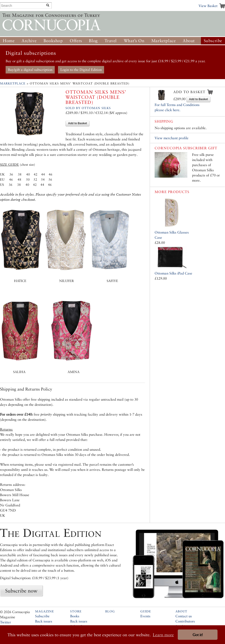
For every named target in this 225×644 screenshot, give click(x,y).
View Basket (208, 6)
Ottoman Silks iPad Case (173, 273)
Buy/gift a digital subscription (30, 70)
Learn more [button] (163, 635)
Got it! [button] (198, 635)
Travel (111, 41)
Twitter (5, 622)
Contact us (184, 616)
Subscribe (213, 41)
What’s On (134, 41)
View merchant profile (172, 138)
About (189, 41)
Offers (76, 41)
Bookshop (53, 41)
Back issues (44, 621)
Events (145, 616)
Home (9, 41)
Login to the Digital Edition (81, 70)
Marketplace (164, 41)
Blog (93, 41)
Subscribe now (21, 591)
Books (75, 616)
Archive (29, 41)
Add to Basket (78, 123)
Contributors (185, 621)
